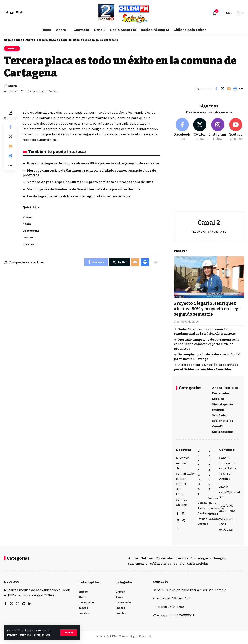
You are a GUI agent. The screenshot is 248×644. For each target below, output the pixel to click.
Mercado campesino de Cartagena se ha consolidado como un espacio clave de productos (207, 342)
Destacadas (221, 391)
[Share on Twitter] (223, 89)
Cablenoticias (223, 430)
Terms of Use (41, 635)
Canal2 (217, 424)
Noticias (231, 386)
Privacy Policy (16, 635)
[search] (221, 13)
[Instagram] (17, 13)
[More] (241, 89)
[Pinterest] (184, 521)
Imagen (218, 408)
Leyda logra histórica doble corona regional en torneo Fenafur (79, 201)
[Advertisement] (209, 177)
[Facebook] (7, 13)
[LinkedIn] (178, 529)
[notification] (215, 13)
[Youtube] (236, 128)
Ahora (12, 49)
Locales (218, 397)
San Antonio (222, 413)
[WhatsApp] (22, 13)
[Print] (235, 89)
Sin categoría (222, 402)
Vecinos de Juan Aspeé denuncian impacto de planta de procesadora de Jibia (91, 187)
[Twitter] (200, 128)
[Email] (229, 89)
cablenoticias (223, 419)
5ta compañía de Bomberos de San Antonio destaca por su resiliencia (84, 194)
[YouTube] (12, 13)
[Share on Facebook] (216, 89)
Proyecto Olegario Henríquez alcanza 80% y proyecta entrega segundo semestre (208, 307)
